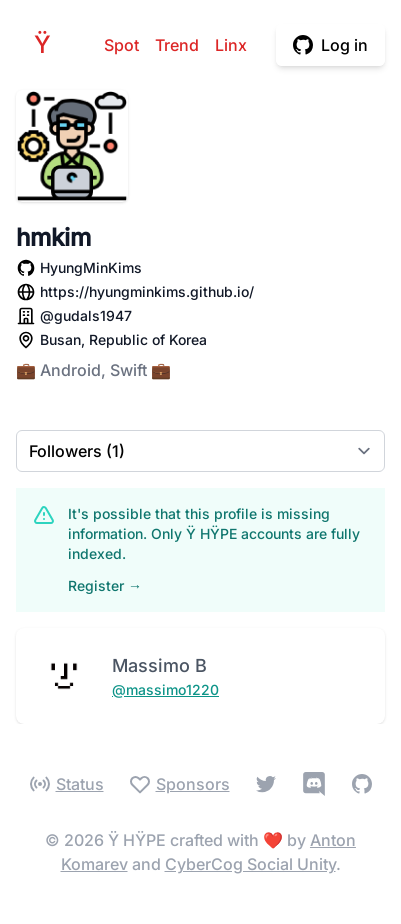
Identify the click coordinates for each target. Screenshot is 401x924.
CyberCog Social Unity (250, 864)
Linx (231, 45)
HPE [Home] (48, 44)
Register (105, 585)
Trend (177, 45)
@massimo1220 (165, 689)
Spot (121, 45)
